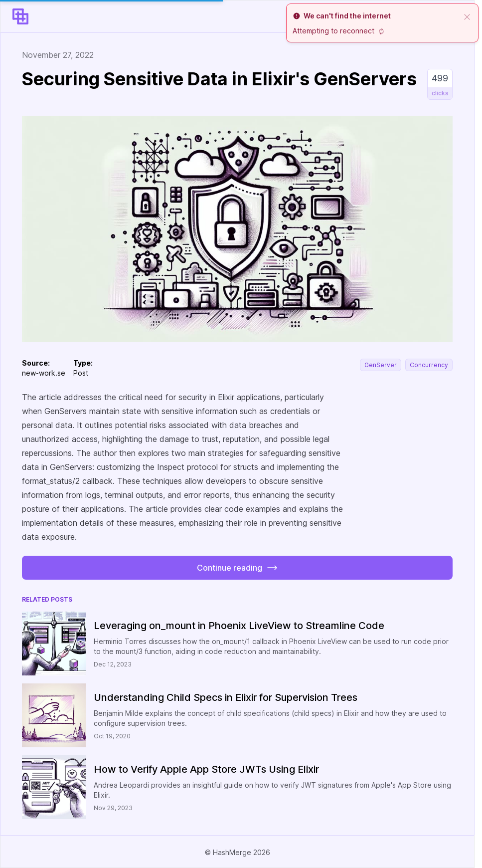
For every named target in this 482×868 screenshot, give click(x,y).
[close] (467, 16)
